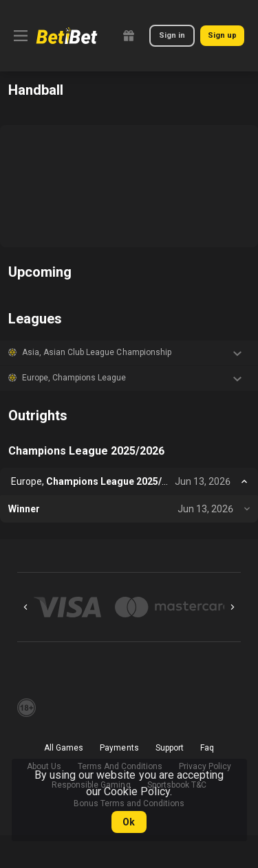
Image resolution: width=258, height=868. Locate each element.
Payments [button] (119, 748)
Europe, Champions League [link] (74, 378)
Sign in (172, 35)
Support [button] (170, 748)
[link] (67, 36)
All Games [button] (64, 748)
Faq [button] (207, 748)
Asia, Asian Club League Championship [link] (97, 352)
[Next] (233, 607)
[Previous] (25, 607)
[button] (129, 353)
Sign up (222, 35)
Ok (129, 822)
